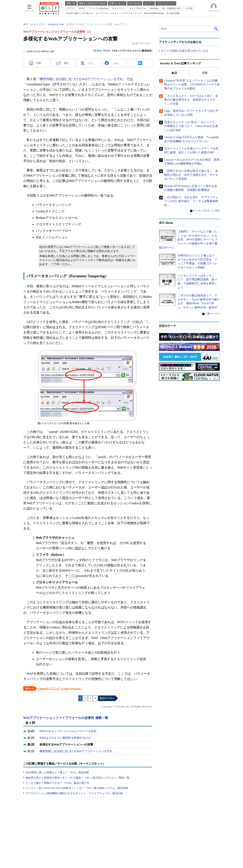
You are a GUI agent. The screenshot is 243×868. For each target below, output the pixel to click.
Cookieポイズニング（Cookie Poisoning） (60, 689)
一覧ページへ (212, 314)
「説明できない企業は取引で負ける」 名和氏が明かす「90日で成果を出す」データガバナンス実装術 (191, 175)
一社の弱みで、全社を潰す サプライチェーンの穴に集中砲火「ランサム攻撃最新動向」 (191, 201)
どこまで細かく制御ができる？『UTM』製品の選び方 (57, 783)
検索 (216, 29)
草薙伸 (98, 51)
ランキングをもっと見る (206, 211)
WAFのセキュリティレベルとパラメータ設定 (68, 731)
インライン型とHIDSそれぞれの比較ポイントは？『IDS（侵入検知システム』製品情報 (77, 788)
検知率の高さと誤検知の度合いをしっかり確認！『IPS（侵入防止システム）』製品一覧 (77, 778)
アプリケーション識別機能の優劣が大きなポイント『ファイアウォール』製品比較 (74, 793)
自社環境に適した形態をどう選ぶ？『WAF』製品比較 (57, 772)
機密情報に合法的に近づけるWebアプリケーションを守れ (81, 79)
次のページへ (107, 698)
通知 (66, 63)
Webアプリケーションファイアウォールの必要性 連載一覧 (66, 718)
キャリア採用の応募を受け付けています (185, 51)
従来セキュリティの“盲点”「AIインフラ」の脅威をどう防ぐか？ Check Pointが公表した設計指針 (191, 126)
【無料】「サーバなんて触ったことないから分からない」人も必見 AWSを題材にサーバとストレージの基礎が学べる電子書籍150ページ (188, 239)
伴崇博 (106, 51)
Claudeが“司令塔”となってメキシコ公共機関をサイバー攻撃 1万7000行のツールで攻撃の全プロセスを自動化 (192, 85)
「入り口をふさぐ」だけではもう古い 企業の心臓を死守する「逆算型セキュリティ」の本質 (191, 100)
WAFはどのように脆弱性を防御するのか (65, 738)
